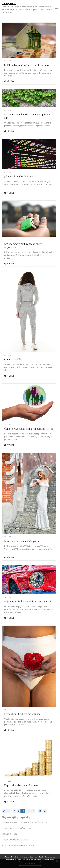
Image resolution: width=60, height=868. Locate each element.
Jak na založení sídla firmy (19, 176)
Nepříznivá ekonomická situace (21, 785)
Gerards (9, 3)
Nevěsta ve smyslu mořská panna (22, 541)
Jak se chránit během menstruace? (23, 714)
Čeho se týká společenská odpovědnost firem (29, 429)
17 (40, 811)
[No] (57, 861)
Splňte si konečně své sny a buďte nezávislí (27, 65)
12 (33, 811)
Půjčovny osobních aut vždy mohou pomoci (28, 601)
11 (28, 811)
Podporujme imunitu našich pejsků (17, 828)
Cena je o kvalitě (13, 359)
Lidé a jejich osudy (10, 834)
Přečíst (9, 81)
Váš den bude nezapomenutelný (15, 840)
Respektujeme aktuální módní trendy (18, 846)
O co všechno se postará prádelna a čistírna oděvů (24, 822)
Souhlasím (30, 863)
